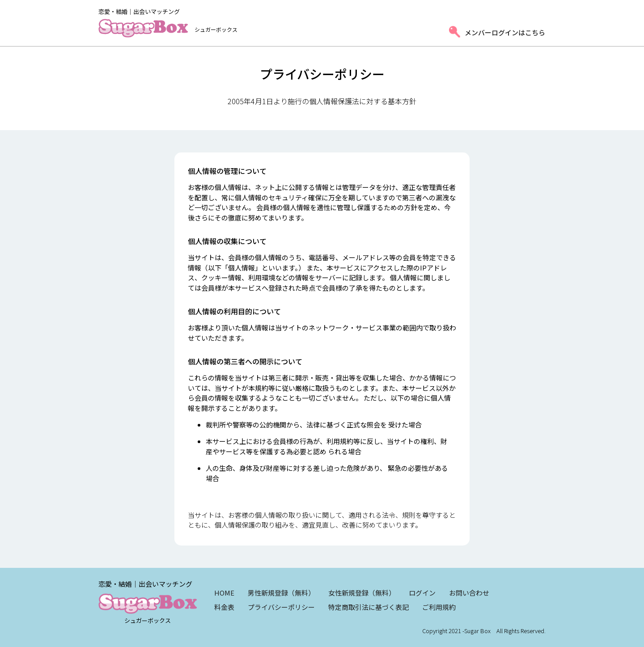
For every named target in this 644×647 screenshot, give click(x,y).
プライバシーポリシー (281, 607)
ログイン (422, 593)
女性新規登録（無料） (362, 593)
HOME (224, 593)
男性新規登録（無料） (281, 593)
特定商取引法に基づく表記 (369, 607)
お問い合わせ (469, 593)
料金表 (224, 607)
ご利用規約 (439, 607)
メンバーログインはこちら (505, 32)
